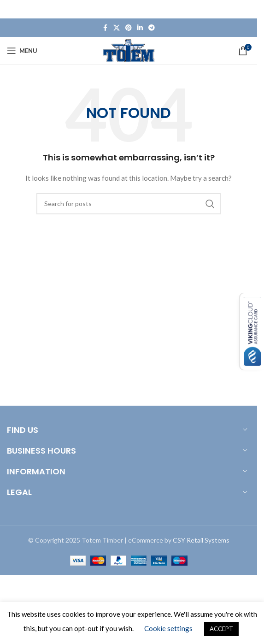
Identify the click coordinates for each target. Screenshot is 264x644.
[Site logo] (129, 50)
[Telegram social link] (152, 28)
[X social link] (117, 28)
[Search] (129, 204)
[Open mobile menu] (22, 51)
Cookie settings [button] (168, 628)
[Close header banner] (246, 9)
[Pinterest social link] (129, 28)
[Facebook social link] (105, 28)
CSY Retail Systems (201, 540)
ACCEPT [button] (221, 629)
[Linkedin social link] (140, 28)
